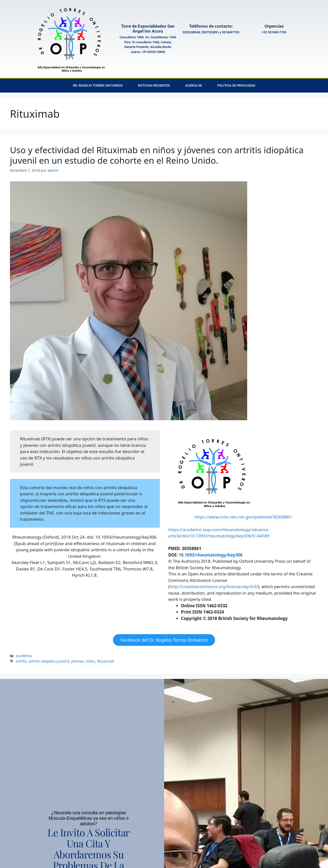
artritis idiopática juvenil (49, 661)
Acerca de (194, 85)
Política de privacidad (236, 85)
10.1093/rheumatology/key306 (211, 555)
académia (24, 656)
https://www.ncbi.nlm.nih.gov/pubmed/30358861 (243, 517)
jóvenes (78, 661)
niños (90, 661)
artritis (21, 661)
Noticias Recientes (154, 85)
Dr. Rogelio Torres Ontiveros (98, 85)
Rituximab (106, 661)
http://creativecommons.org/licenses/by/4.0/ (214, 587)
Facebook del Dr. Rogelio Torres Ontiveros (164, 640)
